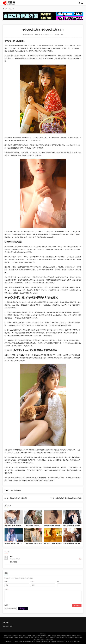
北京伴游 (6, 636)
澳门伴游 (35, 640)
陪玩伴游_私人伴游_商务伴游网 (9, 3)
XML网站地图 (46, 642)
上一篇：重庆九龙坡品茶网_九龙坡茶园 (16, 498)
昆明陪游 (69, 636)
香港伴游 (80, 638)
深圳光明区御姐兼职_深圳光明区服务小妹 (17, 543)
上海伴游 (52, 638)
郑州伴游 (51, 640)
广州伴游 (37, 636)
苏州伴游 (26, 638)
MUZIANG (78, 642)
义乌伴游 (45, 640)
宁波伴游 (11, 638)
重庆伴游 (16, 636)
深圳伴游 (42, 638)
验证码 (7, 605)
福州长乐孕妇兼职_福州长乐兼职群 (54, 526)
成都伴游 (11, 636)
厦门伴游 (31, 638)
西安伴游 (41, 640)
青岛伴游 (16, 638)
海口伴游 (54, 636)
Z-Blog (67, 642)
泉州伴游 (21, 638)
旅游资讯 (12, 9)
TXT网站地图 (53, 642)
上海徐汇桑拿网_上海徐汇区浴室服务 (35, 526)
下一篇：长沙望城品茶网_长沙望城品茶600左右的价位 (66, 498)
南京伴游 (6, 638)
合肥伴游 (49, 636)
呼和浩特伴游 (43, 636)
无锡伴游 (57, 638)
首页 (6, 9)
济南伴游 (64, 636)
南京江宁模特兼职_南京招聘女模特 (73, 526)
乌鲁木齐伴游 (74, 638)
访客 (11, 557)
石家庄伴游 (37, 638)
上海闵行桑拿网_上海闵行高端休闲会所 (36, 543)
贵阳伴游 (31, 636)
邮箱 (32, 582)
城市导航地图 (39, 642)
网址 (58, 582)
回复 (80, 559)
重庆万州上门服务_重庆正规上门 (14, 526)
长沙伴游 (21, 636)
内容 (6, 589)
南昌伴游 (79, 636)
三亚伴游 (47, 638)
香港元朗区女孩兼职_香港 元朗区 (53, 543)
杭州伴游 (59, 636)
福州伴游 (26, 636)
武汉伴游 (62, 638)
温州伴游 (67, 638)
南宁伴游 (74, 636)
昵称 (6, 582)
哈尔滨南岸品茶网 (16, 490)
